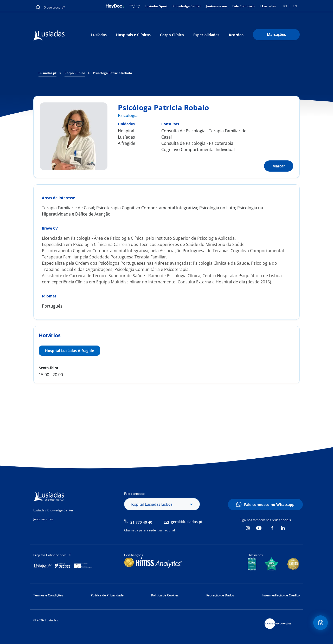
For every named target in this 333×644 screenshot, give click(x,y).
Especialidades (206, 35)
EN (295, 6)
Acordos (236, 35)
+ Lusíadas (268, 6)
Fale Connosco (243, 6)
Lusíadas (99, 35)
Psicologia (128, 115)
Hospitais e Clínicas (133, 35)
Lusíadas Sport (156, 6)
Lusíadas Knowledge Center (53, 510)
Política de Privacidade (107, 595)
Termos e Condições (48, 595)
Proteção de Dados (220, 595)
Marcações (276, 34)
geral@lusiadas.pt (187, 522)
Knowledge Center (187, 6)
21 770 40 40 (141, 522)
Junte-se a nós (217, 6)
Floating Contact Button (319, 625)
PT (285, 6)
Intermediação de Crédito (281, 595)
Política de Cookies (165, 595)
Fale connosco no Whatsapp (269, 505)
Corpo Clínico (172, 35)
